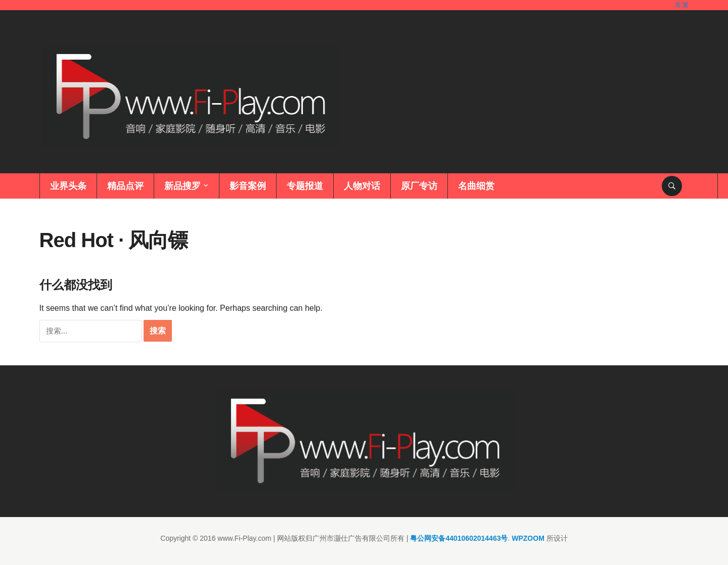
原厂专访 (419, 186)
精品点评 (125, 186)
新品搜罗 (183, 186)
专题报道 (305, 186)
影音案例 (248, 186)
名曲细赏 (476, 186)
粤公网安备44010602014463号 (459, 538)
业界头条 (68, 186)
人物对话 (362, 186)
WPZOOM (528, 538)
